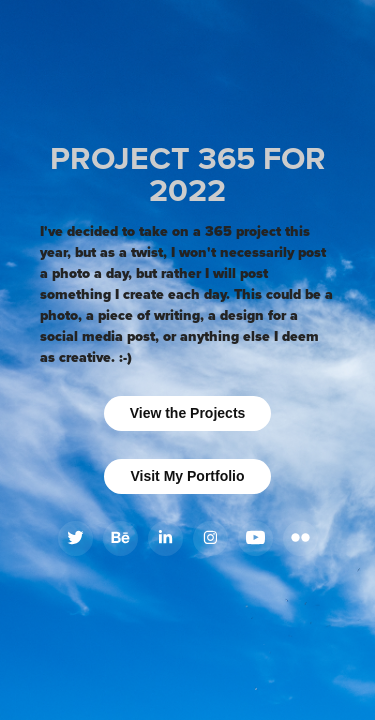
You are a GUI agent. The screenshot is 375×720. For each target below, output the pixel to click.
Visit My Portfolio (187, 476)
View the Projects (188, 413)
